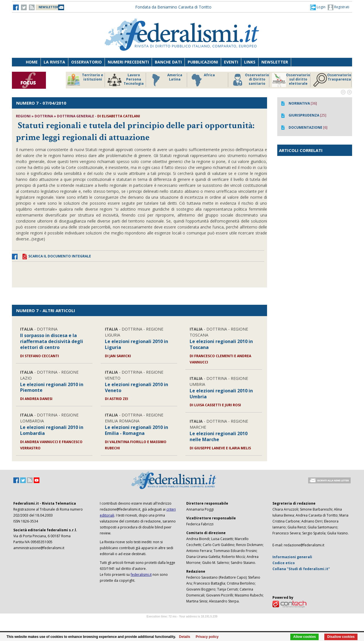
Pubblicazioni (203, 62)
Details (185, 637)
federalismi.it (141, 575)
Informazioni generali (292, 557)
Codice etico (284, 563)
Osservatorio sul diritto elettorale (291, 80)
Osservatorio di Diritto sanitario (250, 80)
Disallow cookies (341, 637)
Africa (202, 80)
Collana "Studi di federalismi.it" (301, 569)
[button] (318, 7)
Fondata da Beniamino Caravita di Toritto (173, 7)
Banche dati (168, 62)
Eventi (231, 62)
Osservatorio (86, 62)
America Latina (165, 80)
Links (250, 62)
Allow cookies (304, 637)
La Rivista (54, 62)
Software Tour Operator (182, 623)
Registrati (338, 7)
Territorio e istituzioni (85, 80)
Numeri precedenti (128, 62)
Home (32, 62)
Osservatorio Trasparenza (332, 80)
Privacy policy (207, 637)
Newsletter (275, 62)
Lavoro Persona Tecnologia (126, 80)
